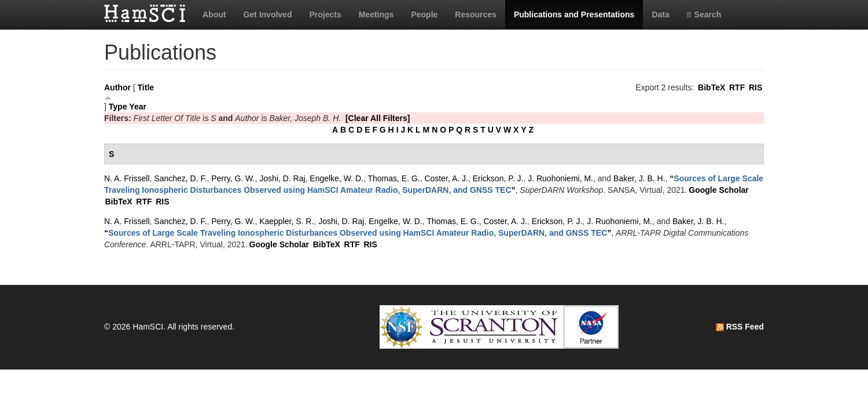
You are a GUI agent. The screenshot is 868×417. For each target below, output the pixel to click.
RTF (737, 87)
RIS (755, 87)
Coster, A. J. (446, 178)
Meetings (376, 14)
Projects (325, 14)
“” (358, 233)
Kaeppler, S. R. (286, 221)
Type (118, 107)
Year (138, 107)
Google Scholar (718, 190)
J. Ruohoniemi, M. (560, 178)
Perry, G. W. (233, 178)
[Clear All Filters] (378, 118)
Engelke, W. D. (336, 178)
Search (704, 14)
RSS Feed (740, 327)
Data (660, 14)
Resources (476, 14)
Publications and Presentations (574, 14)
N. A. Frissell (127, 178)
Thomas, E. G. (393, 178)
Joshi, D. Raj (282, 178)
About (214, 14)
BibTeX (711, 87)
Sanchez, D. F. (180, 178)
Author (117, 87)
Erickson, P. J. (498, 178)
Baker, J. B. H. (639, 178)
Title (146, 87)
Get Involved (267, 14)
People (424, 14)
